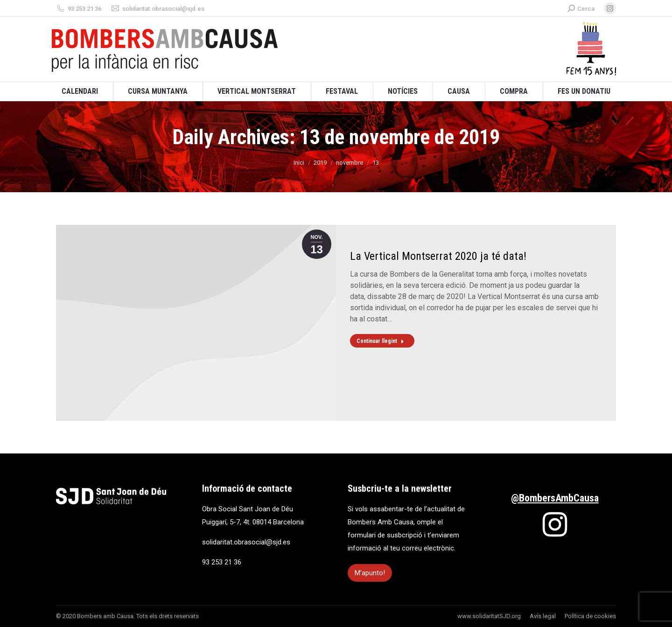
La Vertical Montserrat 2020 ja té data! (438, 256)
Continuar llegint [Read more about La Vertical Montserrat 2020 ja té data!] (380, 341)
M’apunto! (370, 573)
